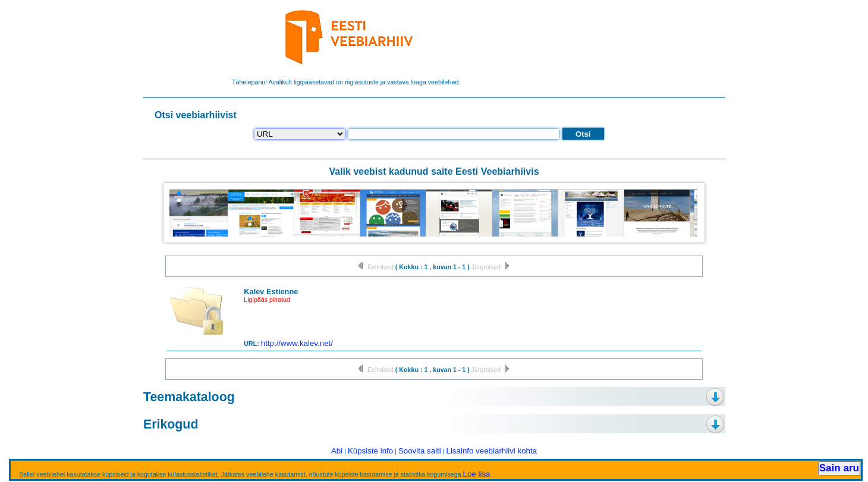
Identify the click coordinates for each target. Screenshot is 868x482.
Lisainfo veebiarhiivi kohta (491, 451)
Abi (337, 451)
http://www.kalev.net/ (297, 343)
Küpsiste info (370, 451)
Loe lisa (477, 474)
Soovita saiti (420, 451)
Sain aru (839, 468)
